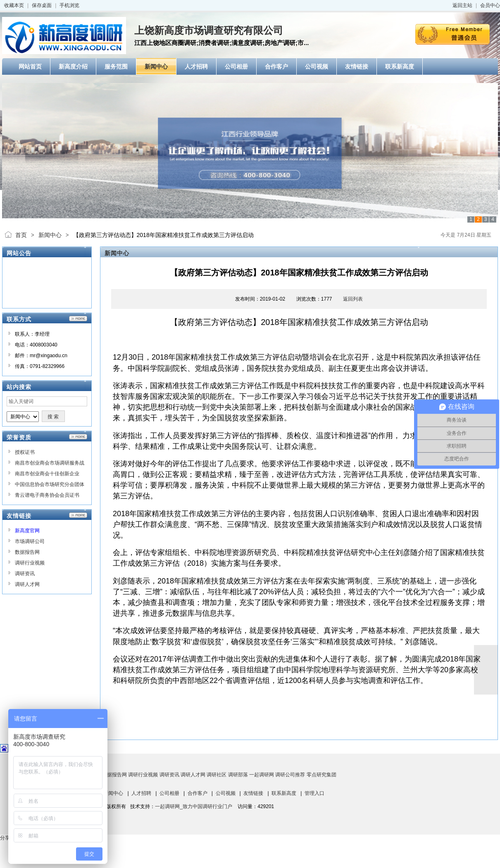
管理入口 (314, 793)
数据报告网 (27, 552)
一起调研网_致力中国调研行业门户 (194, 806)
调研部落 (238, 775)
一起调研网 (262, 775)
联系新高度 (284, 793)
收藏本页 (14, 5)
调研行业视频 (30, 563)
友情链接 (253, 793)
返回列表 (353, 299)
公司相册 (169, 793)
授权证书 (25, 452)
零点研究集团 (321, 775)
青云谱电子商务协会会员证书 (47, 495)
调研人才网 (27, 584)
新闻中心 (50, 235)
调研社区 (217, 775)
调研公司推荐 (290, 775)
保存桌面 (42, 5)
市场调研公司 (30, 541)
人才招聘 (141, 793)
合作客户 (198, 793)
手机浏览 (69, 5)
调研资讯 (25, 574)
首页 (21, 235)
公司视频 (226, 793)
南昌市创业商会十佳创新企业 (47, 474)
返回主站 (462, 5)
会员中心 (490, 5)
